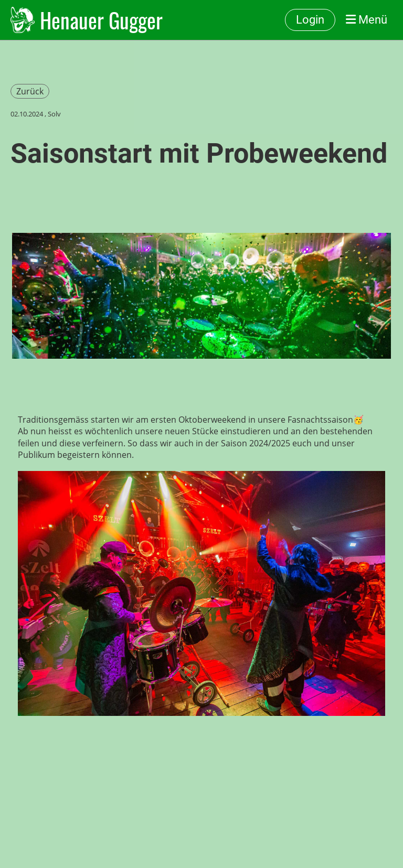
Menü (367, 20)
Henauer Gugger (101, 20)
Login (310, 20)
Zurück (30, 91)
